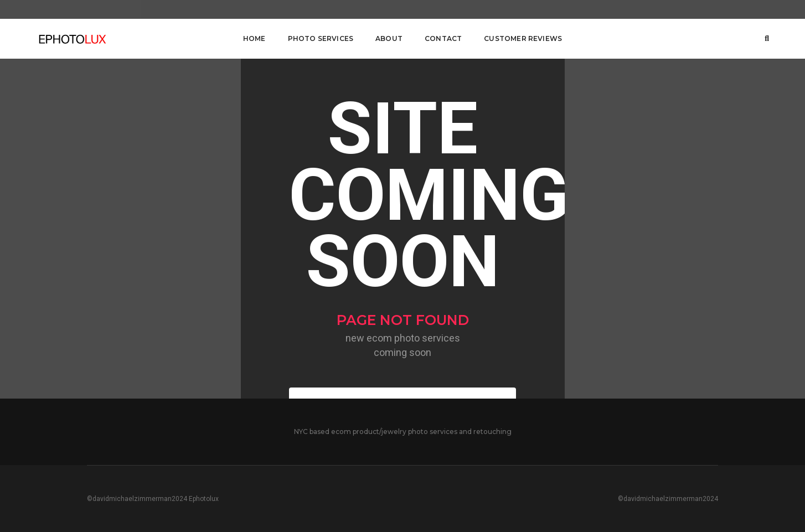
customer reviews (523, 38)
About (389, 38)
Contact (443, 38)
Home (254, 38)
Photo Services (321, 38)
